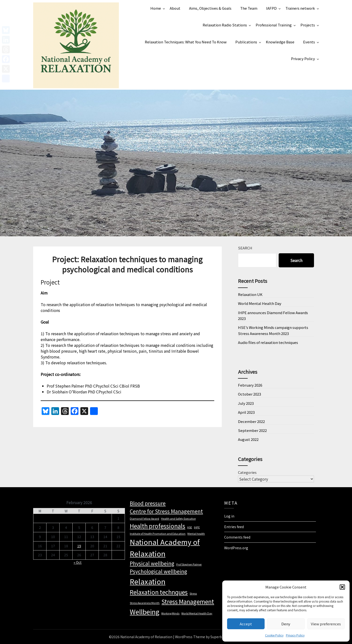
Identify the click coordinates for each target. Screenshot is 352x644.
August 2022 (248, 439)
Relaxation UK (250, 294)
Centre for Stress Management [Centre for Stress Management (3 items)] (166, 511)
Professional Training (274, 25)
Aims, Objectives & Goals (210, 8)
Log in (229, 516)
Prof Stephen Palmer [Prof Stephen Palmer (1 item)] (189, 564)
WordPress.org (236, 548)
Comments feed (237, 537)
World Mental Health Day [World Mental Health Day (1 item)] (197, 613)
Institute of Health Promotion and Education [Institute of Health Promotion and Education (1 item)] (158, 534)
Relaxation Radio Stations (225, 25)
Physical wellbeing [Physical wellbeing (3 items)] (152, 563)
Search (245, 248)
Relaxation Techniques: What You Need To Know (186, 42)
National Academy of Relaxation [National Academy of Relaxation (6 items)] (165, 548)
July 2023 (246, 403)
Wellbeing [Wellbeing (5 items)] (145, 612)
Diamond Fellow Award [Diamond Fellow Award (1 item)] (144, 519)
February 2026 (250, 385)
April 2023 (246, 412)
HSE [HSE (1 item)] (190, 527)
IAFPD (271, 8)
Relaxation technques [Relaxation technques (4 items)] (159, 592)
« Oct (78, 562)
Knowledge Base (280, 42)
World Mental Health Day (260, 303)
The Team (249, 8)
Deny (286, 624)
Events (309, 42)
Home (156, 8)
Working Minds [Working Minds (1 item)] (170, 613)
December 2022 (251, 421)
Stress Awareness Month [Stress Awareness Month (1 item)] (145, 603)
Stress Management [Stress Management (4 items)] (188, 601)
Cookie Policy (274, 635)
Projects (308, 25)
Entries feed (234, 527)
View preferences (326, 624)
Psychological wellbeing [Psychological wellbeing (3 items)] (158, 571)
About (175, 8)
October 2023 (249, 394)
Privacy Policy (295, 635)
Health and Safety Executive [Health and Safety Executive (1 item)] (178, 519)
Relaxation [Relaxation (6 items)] (148, 581)
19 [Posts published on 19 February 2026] (79, 546)
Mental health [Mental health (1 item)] (196, 534)
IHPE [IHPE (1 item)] (197, 527)
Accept (246, 624)
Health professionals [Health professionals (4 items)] (157, 526)
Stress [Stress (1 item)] (193, 593)
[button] (342, 587)
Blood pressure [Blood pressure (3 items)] (148, 503)
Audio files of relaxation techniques (268, 342)
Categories (247, 472)
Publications (246, 42)
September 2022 (252, 430)
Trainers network (300, 8)
